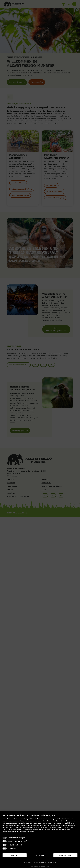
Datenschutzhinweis (39, 862)
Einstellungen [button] (51, 862)
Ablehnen (14, 855)
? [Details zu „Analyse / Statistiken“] (26, 841)
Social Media (12, 845)
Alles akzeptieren (66, 855)
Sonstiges (11, 849)
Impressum (28, 862)
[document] (40, 825)
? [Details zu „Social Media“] (21, 845)
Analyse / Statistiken (15, 841)
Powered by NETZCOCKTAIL (40, 866)
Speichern (40, 855)
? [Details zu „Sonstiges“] (19, 849)
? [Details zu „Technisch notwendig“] (27, 838)
